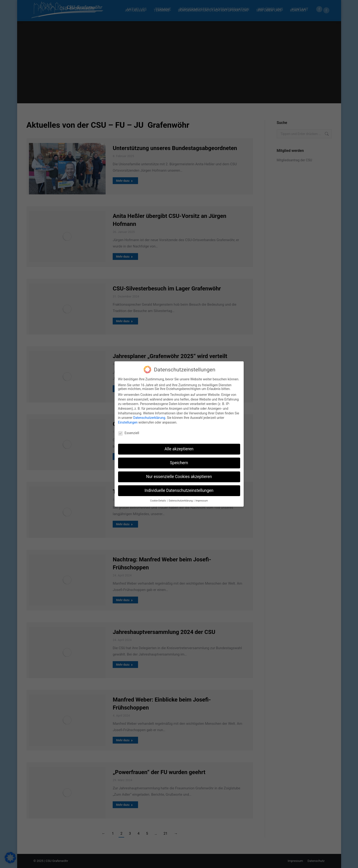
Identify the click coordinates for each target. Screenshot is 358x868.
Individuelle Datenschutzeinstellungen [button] (179, 490)
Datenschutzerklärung (149, 417)
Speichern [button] (179, 462)
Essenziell (129, 432)
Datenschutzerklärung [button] (181, 500)
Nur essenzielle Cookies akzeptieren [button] (179, 476)
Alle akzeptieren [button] (179, 448)
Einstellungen (128, 421)
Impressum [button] (202, 500)
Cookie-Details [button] (158, 500)
